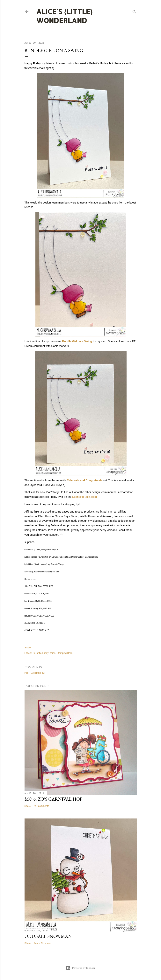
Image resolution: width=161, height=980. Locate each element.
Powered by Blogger (81, 968)
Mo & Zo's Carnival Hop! (54, 799)
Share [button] (28, 648)
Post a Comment (35, 673)
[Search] (134, 11)
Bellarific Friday (41, 653)
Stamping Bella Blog (84, 497)
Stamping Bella (65, 653)
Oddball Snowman (48, 936)
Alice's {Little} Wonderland (65, 16)
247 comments (41, 806)
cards (52, 653)
